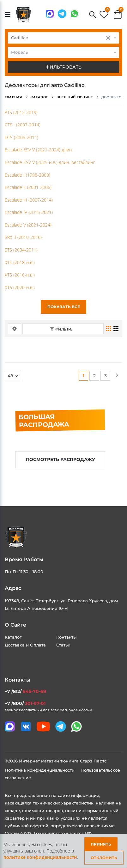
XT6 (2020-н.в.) (20, 287)
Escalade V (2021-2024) (28, 225)
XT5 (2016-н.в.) (20, 275)
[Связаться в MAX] (50, 14)
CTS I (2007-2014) (23, 125)
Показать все (64, 307)
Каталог (13, 637)
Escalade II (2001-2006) (28, 187)
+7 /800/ (25, 703)
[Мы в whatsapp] (74, 14)
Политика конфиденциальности (40, 770)
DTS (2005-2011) (21, 137)
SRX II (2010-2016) (23, 237)
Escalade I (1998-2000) (27, 175)
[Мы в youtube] (43, 726)
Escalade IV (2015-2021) (29, 212)
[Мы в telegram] (62, 14)
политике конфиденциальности (40, 857)
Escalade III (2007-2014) (29, 200)
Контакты (66, 637)
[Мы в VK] (26, 726)
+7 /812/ (25, 691)
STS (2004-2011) (21, 250)
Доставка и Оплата (25, 645)
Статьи (63, 645)
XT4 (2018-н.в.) (20, 262)
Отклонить (104, 858)
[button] (93, 15)
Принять (101, 844)
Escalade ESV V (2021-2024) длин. (39, 150)
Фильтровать (63, 67)
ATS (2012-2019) (21, 112)
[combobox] (63, 38)
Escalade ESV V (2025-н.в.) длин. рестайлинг (50, 162)
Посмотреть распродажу (60, 459)
